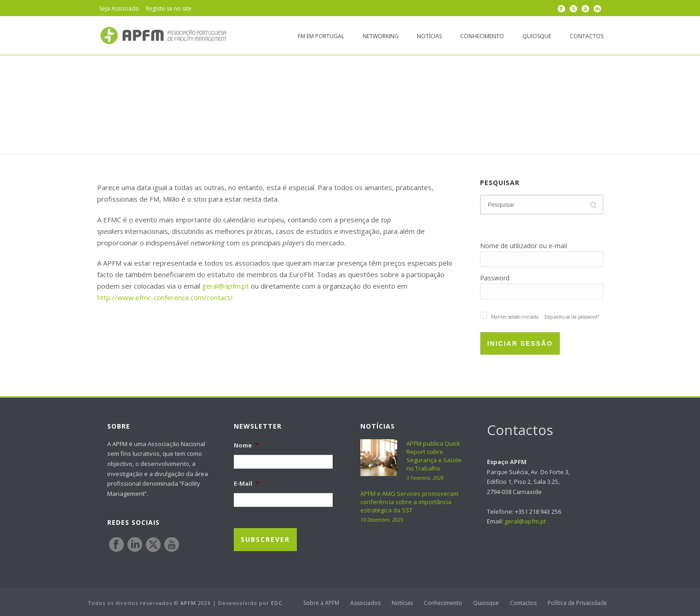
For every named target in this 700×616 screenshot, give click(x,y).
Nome (246, 445)
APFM (188, 603)
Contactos (587, 36)
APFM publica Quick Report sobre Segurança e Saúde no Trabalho (434, 456)
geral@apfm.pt (226, 286)
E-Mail (246, 484)
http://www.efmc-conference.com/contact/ (165, 297)
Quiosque (537, 36)
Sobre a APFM (321, 603)
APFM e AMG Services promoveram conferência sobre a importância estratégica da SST (409, 502)
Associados (365, 603)
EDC (277, 603)
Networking (381, 36)
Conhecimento (482, 36)
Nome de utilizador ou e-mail (524, 246)
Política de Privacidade (577, 603)
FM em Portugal (321, 36)
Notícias (429, 36)
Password (495, 278)
